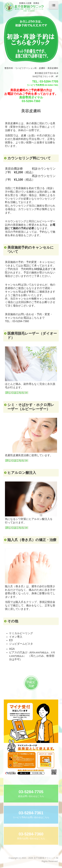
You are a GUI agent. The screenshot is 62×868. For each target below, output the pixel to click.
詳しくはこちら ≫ (17, 393)
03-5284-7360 (31, 101)
